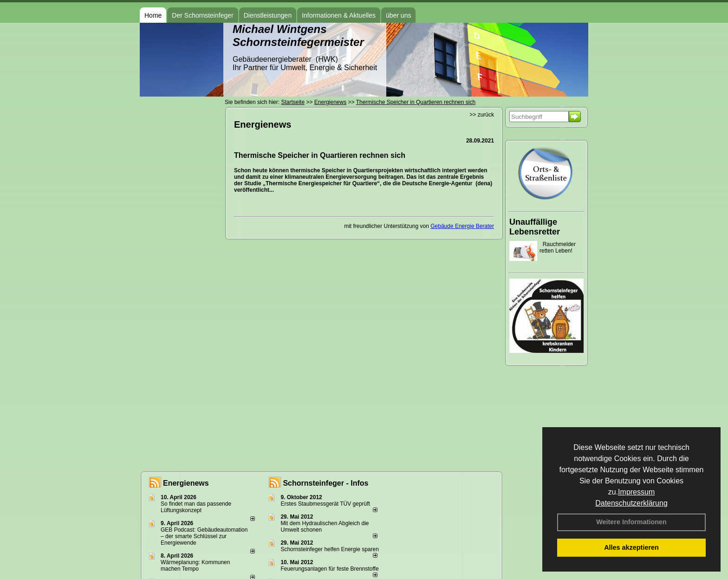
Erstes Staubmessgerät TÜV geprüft (325, 504)
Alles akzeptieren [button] (631, 547)
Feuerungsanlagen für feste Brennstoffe (329, 569)
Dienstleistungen (268, 15)
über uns (398, 15)
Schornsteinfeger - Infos (325, 483)
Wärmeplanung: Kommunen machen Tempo (195, 566)
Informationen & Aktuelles (339, 15)
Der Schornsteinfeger (202, 15)
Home (153, 15)
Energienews (186, 483)
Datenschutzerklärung (631, 503)
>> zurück (482, 115)
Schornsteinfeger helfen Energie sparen (329, 549)
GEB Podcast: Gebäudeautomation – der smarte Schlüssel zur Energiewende (204, 536)
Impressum (636, 492)
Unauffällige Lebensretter (535, 227)
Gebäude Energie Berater (462, 226)
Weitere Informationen (631, 522)
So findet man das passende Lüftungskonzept (196, 507)
